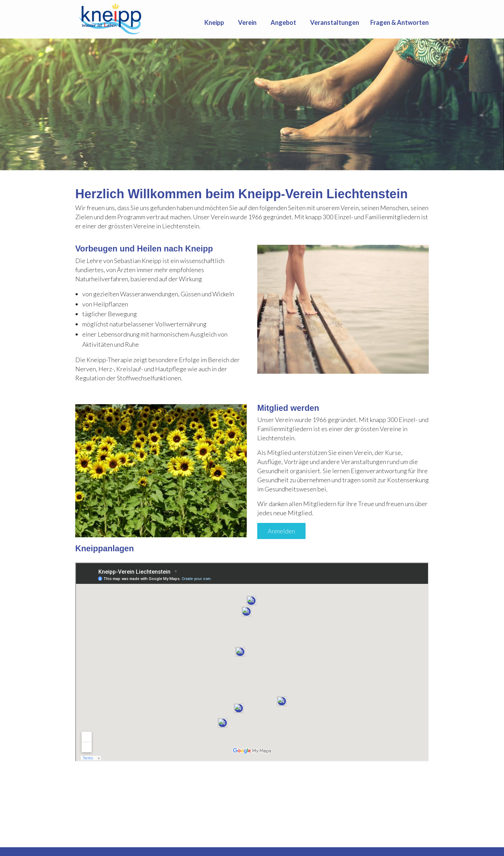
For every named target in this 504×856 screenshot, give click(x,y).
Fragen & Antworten (400, 22)
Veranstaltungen (335, 22)
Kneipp (214, 22)
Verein (247, 22)
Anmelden (281, 531)
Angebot (283, 22)
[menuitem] (216, 22)
